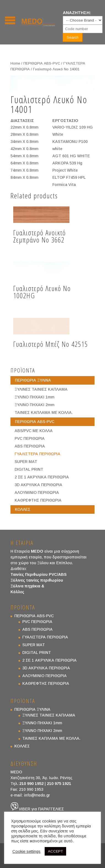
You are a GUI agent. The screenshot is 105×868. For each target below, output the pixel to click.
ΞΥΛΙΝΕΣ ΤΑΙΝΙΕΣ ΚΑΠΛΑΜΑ (41, 389)
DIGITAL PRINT (29, 469)
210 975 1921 (59, 784)
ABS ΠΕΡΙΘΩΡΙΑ (30, 446)
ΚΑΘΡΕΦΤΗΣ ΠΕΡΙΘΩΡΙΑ (38, 500)
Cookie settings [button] (26, 851)
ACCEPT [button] (55, 851)
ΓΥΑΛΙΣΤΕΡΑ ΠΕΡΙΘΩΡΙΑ (37, 454)
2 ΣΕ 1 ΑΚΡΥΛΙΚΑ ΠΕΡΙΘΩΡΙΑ (42, 477)
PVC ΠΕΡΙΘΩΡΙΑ (30, 438)
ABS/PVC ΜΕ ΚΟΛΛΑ (34, 431)
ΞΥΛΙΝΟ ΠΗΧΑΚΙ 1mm (34, 397)
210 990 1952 (31, 784)
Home (15, 63)
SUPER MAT (26, 462)
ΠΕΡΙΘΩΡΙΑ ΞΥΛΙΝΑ (33, 380)
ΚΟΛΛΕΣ (23, 509)
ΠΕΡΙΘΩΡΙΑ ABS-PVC (42, 63)
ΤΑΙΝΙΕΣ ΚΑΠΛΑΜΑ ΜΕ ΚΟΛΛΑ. (44, 412)
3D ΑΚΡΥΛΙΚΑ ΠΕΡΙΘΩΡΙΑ (38, 485)
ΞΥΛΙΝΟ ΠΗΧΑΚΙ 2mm (34, 405)
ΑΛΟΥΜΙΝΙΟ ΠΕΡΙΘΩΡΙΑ (37, 492)
